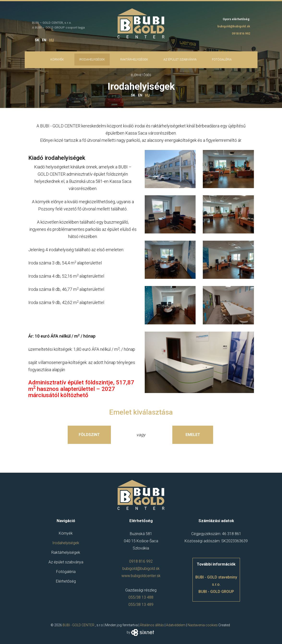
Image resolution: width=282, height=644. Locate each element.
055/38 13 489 (141, 605)
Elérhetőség (66, 581)
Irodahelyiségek (92, 59)
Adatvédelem (176, 625)
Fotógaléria (222, 59)
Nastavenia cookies (203, 625)
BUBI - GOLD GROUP (216, 592)
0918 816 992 (241, 33)
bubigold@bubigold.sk (234, 26)
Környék (57, 59)
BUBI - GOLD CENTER (78, 625)
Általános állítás (152, 625)
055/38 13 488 (141, 597)
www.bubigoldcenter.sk (141, 576)
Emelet (193, 435)
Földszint (89, 435)
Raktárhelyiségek (134, 59)
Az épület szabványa (180, 59)
